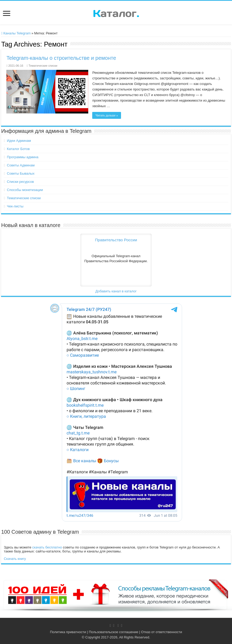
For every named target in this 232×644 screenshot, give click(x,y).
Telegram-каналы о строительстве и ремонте (61, 58)
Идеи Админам (19, 141)
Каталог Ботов (18, 149)
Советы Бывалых (21, 173)
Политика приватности (68, 632)
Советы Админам (21, 165)
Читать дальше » (107, 115)
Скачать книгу (15, 559)
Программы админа (23, 157)
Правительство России (116, 240)
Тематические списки (43, 66)
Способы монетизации (25, 190)
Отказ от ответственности (162, 632)
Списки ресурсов (20, 182)
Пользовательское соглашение (113, 632)
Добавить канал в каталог (116, 291)
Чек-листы (15, 206)
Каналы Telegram (16, 33)
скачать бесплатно (47, 547)
